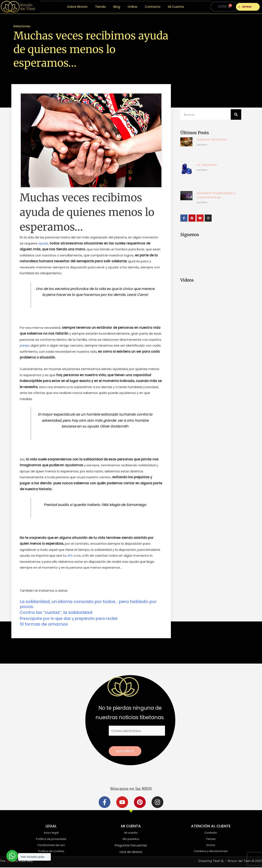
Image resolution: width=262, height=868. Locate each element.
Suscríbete (125, 751)
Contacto (153, 7)
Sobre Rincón (77, 7)
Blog (117, 7)
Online (132, 7)
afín (70, 555)
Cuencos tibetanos (212, 139)
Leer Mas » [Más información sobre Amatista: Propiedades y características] (202, 202)
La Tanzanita (207, 165)
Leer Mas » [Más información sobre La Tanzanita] (202, 170)
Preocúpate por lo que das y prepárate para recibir (74, 618)
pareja (25, 345)
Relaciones (22, 26)
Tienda (100, 7)
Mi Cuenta (176, 7)
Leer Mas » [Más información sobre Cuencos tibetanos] (202, 145)
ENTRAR (245, 7)
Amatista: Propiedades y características (216, 195)
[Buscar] (236, 114)
